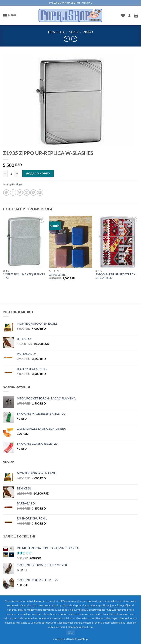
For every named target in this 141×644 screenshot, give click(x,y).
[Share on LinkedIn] (40, 193)
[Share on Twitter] (20, 193)
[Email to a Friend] (27, 193)
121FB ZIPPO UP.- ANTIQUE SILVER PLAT (24, 276)
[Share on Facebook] (13, 193)
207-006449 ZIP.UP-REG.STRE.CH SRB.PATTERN (116, 276)
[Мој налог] (129, 16)
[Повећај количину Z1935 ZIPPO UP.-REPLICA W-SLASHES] (17, 173)
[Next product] (67, 39)
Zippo (88, 32)
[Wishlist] (123, 16)
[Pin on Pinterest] (33, 193)
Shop (74, 32)
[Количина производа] (11, 173)
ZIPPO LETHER (58, 275)
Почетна (56, 32)
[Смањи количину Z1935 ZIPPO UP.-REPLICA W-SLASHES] (5, 173)
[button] (9, 15)
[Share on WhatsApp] (6, 193)
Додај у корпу (38, 173)
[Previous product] (74, 39)
